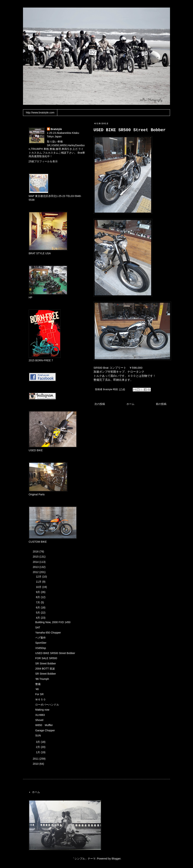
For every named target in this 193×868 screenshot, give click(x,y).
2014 (36, 562)
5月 (38, 613)
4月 (38, 618)
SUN (38, 735)
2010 (36, 764)
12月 (39, 577)
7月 (38, 602)
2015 (36, 557)
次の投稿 (100, 404)
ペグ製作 (41, 638)
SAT (38, 627)
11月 (39, 582)
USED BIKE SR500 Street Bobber (55, 653)
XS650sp (41, 648)
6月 (38, 608)
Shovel (39, 720)
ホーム (130, 404)
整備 (38, 684)
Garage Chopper (45, 730)
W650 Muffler (44, 725)
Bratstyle (56, 129)
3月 (38, 742)
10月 (39, 587)
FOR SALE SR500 (46, 658)
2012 (36, 572)
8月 (38, 597)
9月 (38, 592)
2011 (36, 759)
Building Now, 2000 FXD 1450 (53, 622)
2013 (36, 567)
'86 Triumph (42, 679)
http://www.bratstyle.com (40, 113)
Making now (42, 710)
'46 (37, 689)
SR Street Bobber (46, 663)
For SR (39, 694)
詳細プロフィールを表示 (43, 161)
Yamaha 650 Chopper (48, 633)
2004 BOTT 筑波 (45, 669)
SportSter (41, 643)
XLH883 (40, 715)
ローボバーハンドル (47, 705)
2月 (38, 747)
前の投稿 (161, 404)
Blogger (116, 859)
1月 (38, 752)
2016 (36, 552)
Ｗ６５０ (41, 699)
